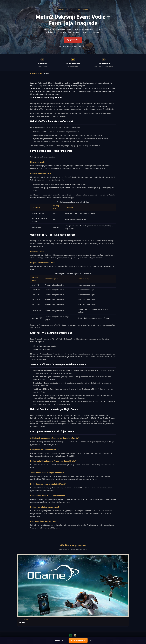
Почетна (33, 74)
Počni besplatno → (78, 640)
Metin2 (40, 74)
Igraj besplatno (73, 40)
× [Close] (90, 640)
